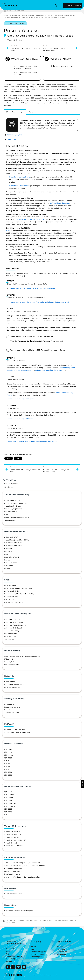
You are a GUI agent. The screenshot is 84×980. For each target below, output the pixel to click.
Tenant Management (12, 520)
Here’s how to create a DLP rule (20, 419)
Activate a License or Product (16, 503)
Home (6, 15)
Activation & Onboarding (15, 920)
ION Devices (9, 600)
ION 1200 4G (9, 795)
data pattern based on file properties (50, 370)
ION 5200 (8, 766)
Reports (7, 710)
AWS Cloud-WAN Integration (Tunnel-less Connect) (25, 865)
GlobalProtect (10, 682)
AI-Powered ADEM (12, 591)
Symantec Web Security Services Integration (22, 877)
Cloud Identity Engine (13, 506)
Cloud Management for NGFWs (17, 540)
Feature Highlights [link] (14, 135)
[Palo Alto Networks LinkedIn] (13, 969)
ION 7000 (8, 769)
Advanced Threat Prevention (16, 625)
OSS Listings (11, 959)
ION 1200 (8, 752)
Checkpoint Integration (13, 868)
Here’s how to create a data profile (21, 399)
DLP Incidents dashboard (60, 203)
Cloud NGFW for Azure (13, 546)
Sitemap (9, 961)
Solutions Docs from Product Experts (19, 911)
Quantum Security (12, 665)
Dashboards (9, 704)
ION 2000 (8, 758)
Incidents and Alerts (12, 707)
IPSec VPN (9, 659)
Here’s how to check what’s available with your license (32, 288)
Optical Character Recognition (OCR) (30, 219)
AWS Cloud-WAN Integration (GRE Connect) (22, 863)
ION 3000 (8, 761)
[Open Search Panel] (56, 6)
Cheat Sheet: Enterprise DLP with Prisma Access (47, 17)
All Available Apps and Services (16, 17)
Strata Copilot (73, 6)
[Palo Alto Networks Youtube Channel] (24, 969)
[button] (82, 784)
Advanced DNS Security (14, 628)
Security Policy (10, 662)
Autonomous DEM (11, 713)
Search (8, 951)
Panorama (8, 560)
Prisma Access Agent (13, 687)
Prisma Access (15, 15)
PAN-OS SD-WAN (12, 557)
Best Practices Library (13, 894)
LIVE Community (38, 954)
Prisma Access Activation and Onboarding (37, 15)
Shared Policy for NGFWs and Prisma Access (22, 656)
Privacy (60, 947)
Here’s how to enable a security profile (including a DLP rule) (32, 441)
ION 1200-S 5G (10, 806)
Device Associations (12, 512)
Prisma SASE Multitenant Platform (18, 588)
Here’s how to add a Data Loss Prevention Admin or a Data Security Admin (41, 302)
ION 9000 (8, 772)
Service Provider (11, 563)
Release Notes (11, 949)
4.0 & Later (11, 922)
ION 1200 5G (9, 797)
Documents (61, 954)
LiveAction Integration (13, 871)
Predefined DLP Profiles (19, 186)
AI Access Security (12, 631)
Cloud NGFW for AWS (13, 543)
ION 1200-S (9, 755)
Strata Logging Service (13, 509)
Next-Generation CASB (14, 602)
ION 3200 (8, 764)
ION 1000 (8, 749)
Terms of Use (62, 952)
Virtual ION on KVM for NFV (15, 840)
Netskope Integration (13, 874)
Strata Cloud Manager (13, 500)
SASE (39, 920)
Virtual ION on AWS (12, 832)
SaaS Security (10, 639)
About (33, 947)
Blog (7, 954)
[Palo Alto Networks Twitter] (19, 969)
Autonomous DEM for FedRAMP (17, 732)
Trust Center (62, 949)
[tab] (15, 112)
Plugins (7, 568)
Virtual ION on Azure (12, 834)
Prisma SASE (73, 920)
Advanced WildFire (12, 619)
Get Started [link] (12, 139)
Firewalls (8, 551)
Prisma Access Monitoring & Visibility (19, 594)
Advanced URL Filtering (14, 622)
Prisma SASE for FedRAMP (15, 730)
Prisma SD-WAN (11, 597)
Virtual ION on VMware (14, 846)
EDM (8, 231)
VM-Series (8, 566)
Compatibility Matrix (14, 956)
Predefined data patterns (20, 177)
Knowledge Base (38, 957)
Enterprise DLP (10, 636)
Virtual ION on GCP (12, 837)
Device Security (11, 634)
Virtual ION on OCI (12, 843)
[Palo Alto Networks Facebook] (8, 969)
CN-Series (8, 548)
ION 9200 (8, 775)
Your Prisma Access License (64, 15)
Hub (6, 514)
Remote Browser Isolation (15, 684)
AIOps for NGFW (11, 537)
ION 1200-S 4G (10, 803)
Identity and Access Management (17, 517)
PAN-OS (8, 554)
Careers (34, 949)
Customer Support (38, 952)
